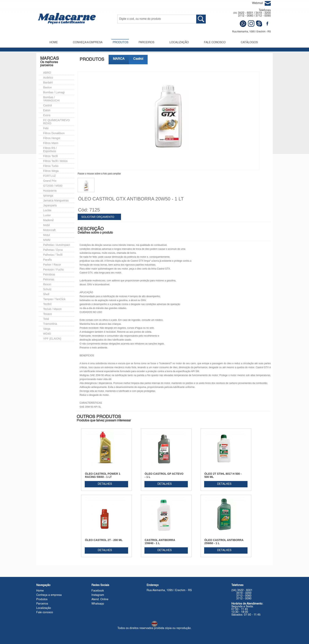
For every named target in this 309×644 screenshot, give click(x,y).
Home (40, 591)
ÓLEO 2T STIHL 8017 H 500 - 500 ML (223, 475)
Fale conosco (45, 612)
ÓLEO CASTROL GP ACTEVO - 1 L (164, 475)
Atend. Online (100, 599)
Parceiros (42, 604)
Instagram (98, 595)
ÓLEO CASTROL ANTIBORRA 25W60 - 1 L (224, 542)
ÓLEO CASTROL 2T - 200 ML (104, 540)
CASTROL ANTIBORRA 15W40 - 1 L (160, 542)
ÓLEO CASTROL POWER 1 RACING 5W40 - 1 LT (103, 475)
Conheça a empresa (49, 595)
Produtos (42, 599)
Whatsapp (98, 604)
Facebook (98, 591)
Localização (44, 608)
